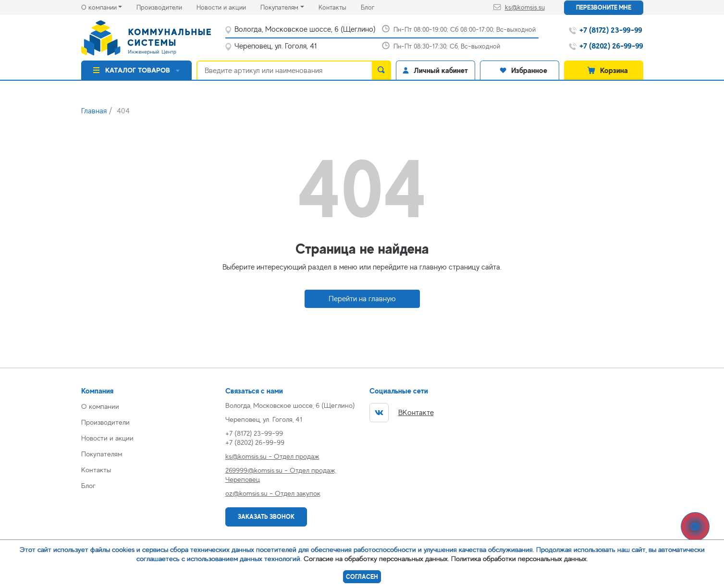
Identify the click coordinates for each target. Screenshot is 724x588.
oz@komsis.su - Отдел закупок (273, 493)
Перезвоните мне (604, 7)
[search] (381, 70)
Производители (166, 6)
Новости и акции (228, 6)
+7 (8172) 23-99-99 (254, 433)
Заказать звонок (266, 517)
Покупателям (279, 7)
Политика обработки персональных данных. (520, 558)
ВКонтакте (402, 413)
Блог (375, 6)
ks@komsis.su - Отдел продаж (272, 456)
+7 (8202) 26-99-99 (255, 442)
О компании (99, 7)
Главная (94, 111)
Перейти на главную (362, 299)
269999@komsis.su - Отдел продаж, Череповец (281, 475)
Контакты (340, 6)
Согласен (362, 577)
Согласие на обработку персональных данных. (376, 558)
